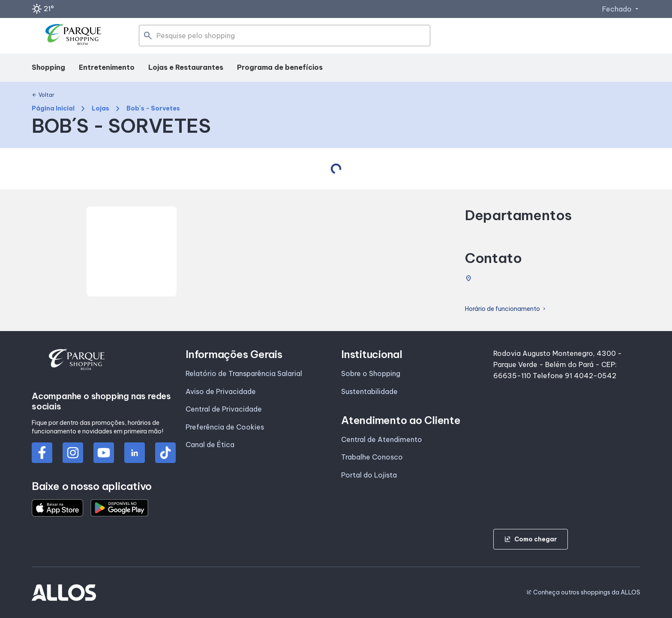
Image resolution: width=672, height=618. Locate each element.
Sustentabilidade (369, 391)
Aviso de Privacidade (221, 391)
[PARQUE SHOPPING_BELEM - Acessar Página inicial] (76, 36)
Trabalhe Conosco (372, 457)
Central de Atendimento (382, 439)
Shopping (48, 67)
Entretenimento (107, 67)
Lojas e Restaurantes (186, 67)
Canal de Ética (210, 445)
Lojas (100, 109)
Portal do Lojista (369, 475)
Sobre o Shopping (371, 373)
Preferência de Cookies (225, 427)
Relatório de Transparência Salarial (244, 373)
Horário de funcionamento (506, 309)
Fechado (621, 9)
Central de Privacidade (224, 409)
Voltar (43, 95)
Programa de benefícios (280, 67)
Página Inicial (53, 109)
